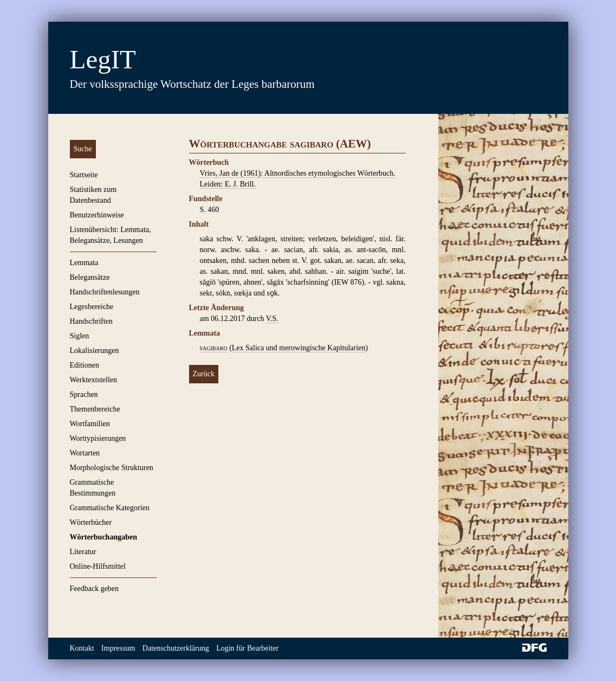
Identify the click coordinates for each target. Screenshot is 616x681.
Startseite (84, 175)
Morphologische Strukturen (112, 468)
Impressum (118, 648)
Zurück (204, 374)
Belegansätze (90, 277)
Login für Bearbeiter (247, 648)
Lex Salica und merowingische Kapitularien (299, 348)
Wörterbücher (91, 522)
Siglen (80, 336)
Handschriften (91, 321)
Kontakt (82, 648)
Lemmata (84, 263)
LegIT (103, 59)
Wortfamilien (90, 424)
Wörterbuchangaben (103, 537)
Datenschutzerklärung (176, 648)
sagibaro (214, 348)
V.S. (272, 319)
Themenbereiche (95, 409)
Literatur (83, 552)
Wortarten (85, 453)
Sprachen (84, 394)
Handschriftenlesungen (105, 292)
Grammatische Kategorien (110, 508)
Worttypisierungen (98, 438)
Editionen (85, 365)
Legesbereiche (92, 307)
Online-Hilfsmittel (98, 566)
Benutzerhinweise (97, 215)
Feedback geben (95, 589)
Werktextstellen (94, 380)
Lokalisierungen (95, 351)
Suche (83, 149)
